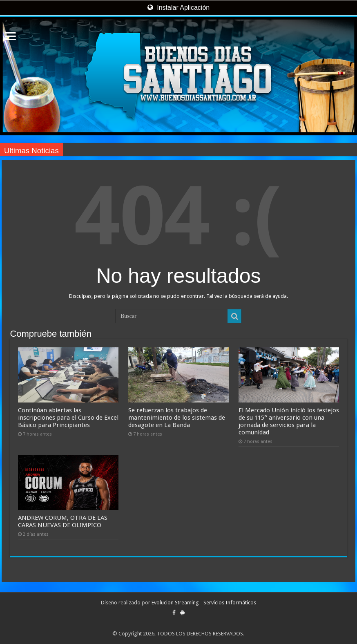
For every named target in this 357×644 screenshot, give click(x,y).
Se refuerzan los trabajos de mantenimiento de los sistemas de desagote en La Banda (177, 418)
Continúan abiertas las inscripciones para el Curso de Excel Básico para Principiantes (68, 418)
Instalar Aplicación (178, 8)
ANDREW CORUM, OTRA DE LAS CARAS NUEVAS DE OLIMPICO (63, 521)
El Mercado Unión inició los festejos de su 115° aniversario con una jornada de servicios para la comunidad (289, 421)
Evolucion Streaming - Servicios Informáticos (204, 603)
